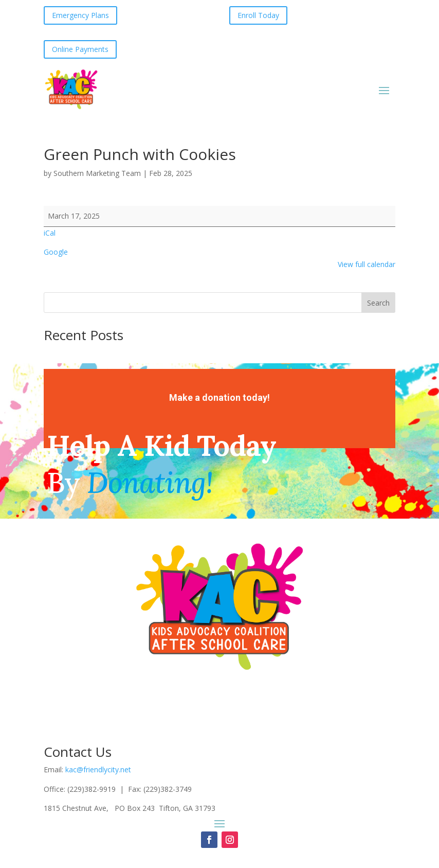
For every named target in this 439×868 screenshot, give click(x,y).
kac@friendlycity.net (98, 769)
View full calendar (367, 264)
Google (56, 252)
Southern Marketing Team (97, 173)
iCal (50, 233)
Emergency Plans (80, 15)
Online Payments (80, 49)
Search (378, 303)
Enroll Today (258, 15)
